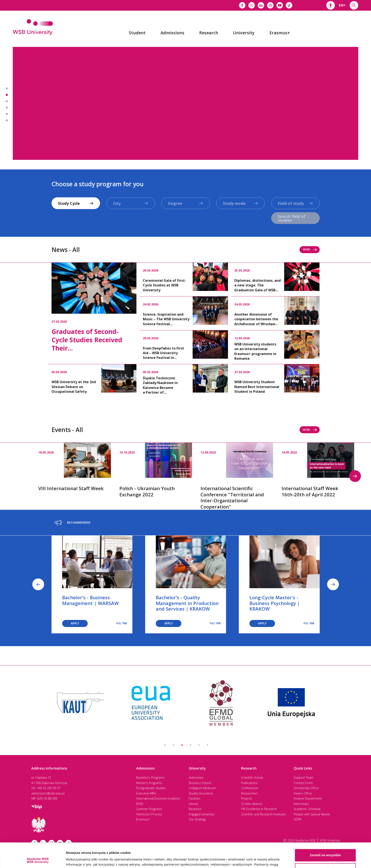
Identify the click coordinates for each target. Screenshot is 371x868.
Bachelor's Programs (150, 778)
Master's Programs (149, 783)
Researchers (250, 793)
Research (195, 809)
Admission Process (149, 814)
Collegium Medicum (202, 788)
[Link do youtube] (280, 5)
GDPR (298, 819)
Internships (301, 804)
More (310, 249)
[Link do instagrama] (270, 5)
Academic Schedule (307, 809)
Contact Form (303, 783)
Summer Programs (149, 809)
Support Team (304, 778)
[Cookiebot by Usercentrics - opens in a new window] (38, 860)
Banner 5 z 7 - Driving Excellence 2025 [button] (7, 114)
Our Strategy (197, 819)
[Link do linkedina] (261, 5)
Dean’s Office (303, 793)
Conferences (250, 788)
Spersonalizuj (325, 847)
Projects (247, 798)
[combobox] (342, 5)
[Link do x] (252, 5)
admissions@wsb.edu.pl (48, 793)
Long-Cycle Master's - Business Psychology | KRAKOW (275, 603)
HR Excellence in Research (259, 809)
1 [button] (165, 745)
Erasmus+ (143, 819)
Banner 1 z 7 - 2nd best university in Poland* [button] (7, 88)
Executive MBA (146, 793)
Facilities (195, 798)
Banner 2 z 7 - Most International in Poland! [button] (7, 95)
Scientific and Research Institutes (264, 814)
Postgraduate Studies (151, 788)
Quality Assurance (201, 793)
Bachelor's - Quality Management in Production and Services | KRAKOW (187, 603)
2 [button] (173, 745)
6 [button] (208, 745)
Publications (249, 783)
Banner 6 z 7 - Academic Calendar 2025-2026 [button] (7, 120)
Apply (75, 623)
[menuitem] (137, 33)
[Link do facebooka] (242, 5)
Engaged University (202, 814)
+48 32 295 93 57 (49, 788)
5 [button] (199, 745)
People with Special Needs (312, 814)
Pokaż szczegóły (79, 860)
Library (193, 804)
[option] (185, 103)
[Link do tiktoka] (289, 5)
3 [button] (182, 745)
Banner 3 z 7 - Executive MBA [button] (7, 101)
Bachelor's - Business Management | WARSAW (90, 600)
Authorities (196, 778)
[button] (331, 5)
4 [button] (191, 745)
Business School (200, 783)
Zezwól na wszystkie (325, 833)
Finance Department (308, 798)
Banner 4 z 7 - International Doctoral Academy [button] (7, 108)
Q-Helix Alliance (252, 804)
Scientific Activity (252, 778)
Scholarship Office (306, 788)
